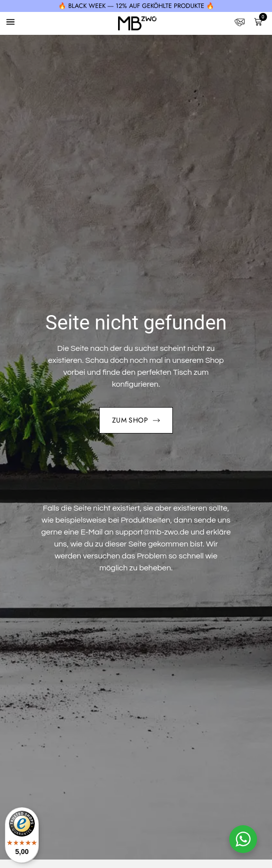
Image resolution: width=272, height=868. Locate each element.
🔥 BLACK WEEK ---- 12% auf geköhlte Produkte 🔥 (136, 6)
